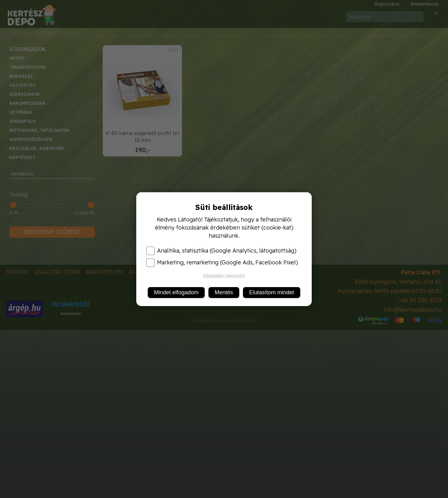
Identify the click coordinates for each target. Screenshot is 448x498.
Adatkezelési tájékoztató (224, 275)
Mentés (224, 292)
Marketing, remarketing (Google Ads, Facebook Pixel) (222, 263)
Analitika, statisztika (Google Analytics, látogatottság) (221, 251)
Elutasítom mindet (272, 292)
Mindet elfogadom (176, 292)
